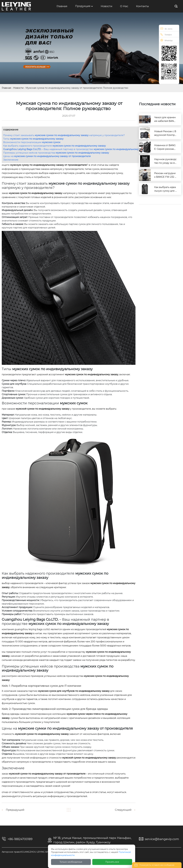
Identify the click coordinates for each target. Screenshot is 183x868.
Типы (33, 139)
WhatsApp (167, 40)
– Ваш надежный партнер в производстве (75, 149)
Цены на (47, 156)
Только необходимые (71, 862)
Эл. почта (166, 29)
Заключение (11, 160)
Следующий (123, 810)
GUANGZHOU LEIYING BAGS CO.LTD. (32, 629)
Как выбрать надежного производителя (55, 146)
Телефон (166, 34)
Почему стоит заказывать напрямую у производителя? (64, 135)
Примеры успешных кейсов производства (56, 153)
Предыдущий (15, 810)
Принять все (112, 862)
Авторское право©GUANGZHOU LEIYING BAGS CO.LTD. (31, 852)
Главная (6, 88)
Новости (18, 88)
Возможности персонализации (32, 142)
